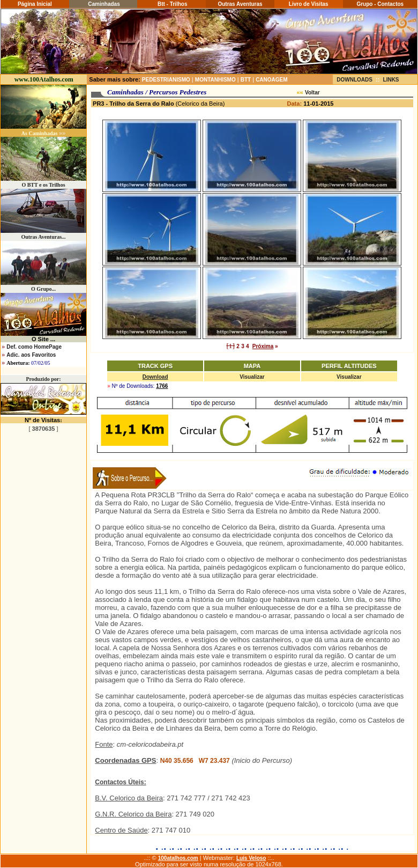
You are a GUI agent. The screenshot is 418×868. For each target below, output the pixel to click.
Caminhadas (103, 4)
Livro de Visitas (309, 4)
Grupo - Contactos (380, 4)
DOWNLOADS (354, 80)
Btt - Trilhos (171, 4)
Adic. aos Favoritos (31, 355)
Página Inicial (35, 4)
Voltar (312, 93)
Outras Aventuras (240, 4)
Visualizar (252, 377)
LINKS (391, 80)
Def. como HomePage (34, 347)
